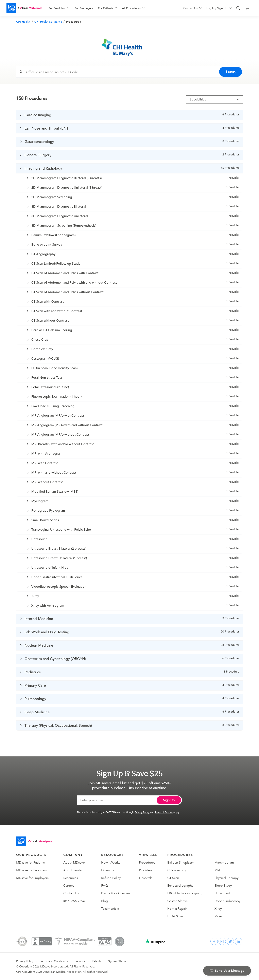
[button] (129, 115)
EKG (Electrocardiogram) (185, 893)
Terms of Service (164, 812)
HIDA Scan (175, 916)
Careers (69, 886)
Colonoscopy (177, 870)
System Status (117, 961)
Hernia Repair (177, 909)
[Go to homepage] (34, 841)
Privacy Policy (142, 812)
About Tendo (73, 870)
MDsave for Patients (30, 863)
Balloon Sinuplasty (180, 863)
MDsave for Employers (32, 878)
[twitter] (230, 941)
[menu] (109, 8)
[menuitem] (59, 8)
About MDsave (74, 863)
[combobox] (133, 72)
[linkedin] (238, 941)
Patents (97, 961)
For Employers (84, 8)
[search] (238, 8)
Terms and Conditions (54, 961)
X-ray (218, 909)
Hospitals (146, 878)
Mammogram (224, 863)
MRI (217, 870)
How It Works (111, 863)
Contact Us (71, 893)
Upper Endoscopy (227, 901)
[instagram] (222, 941)
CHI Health (23, 22)
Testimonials (110, 909)
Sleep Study (223, 886)
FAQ (104, 886)
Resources (71, 878)
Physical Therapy (227, 878)
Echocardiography (180, 886)
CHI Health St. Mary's (48, 22)
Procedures (147, 863)
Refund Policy (111, 878)
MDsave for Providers (31, 870)
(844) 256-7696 (74, 901)
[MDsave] (24, 8)
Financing (108, 870)
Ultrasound (222, 893)
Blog (105, 901)
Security (80, 961)
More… (220, 916)
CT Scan (173, 878)
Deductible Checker (116, 893)
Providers (146, 870)
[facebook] (214, 941)
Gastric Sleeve (178, 901)
